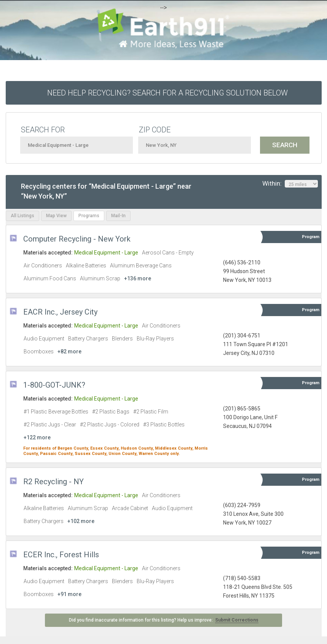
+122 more (37, 437)
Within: (290, 184)
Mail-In (118, 216)
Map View (56, 216)
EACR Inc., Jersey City (60, 312)
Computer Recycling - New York (77, 239)
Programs (89, 216)
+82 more (69, 351)
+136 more (138, 278)
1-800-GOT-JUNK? (54, 385)
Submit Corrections (237, 620)
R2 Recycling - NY (53, 482)
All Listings (22, 216)
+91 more (69, 594)
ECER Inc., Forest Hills (61, 555)
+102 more (81, 521)
